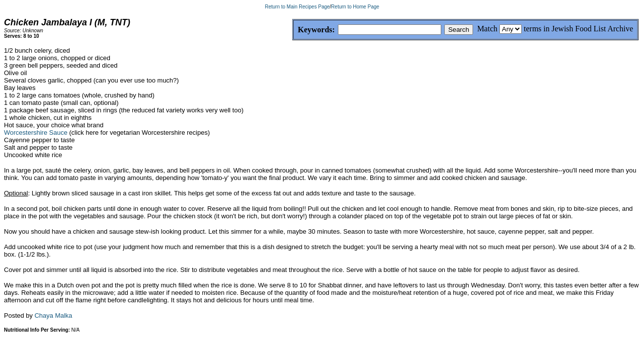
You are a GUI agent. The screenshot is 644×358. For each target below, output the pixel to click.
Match (487, 29)
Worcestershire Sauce (36, 133)
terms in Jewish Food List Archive (578, 29)
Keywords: (292, 30)
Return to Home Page (355, 7)
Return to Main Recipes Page (297, 7)
